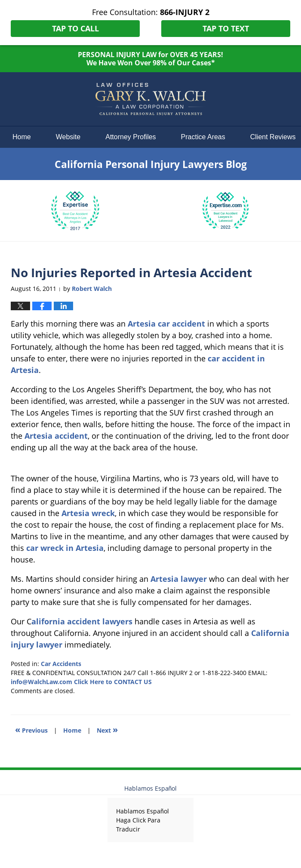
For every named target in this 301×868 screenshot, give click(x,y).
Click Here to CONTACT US (113, 682)
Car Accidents (61, 664)
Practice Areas (203, 137)
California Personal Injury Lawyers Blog (150, 99)
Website (68, 137)
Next (107, 729)
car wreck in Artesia (65, 548)
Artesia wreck (88, 513)
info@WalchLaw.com (41, 682)
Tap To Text (226, 28)
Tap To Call (75, 28)
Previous (31, 729)
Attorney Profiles (131, 137)
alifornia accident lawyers (82, 621)
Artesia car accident (166, 324)
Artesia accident (56, 436)
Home (22, 137)
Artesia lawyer (179, 579)
